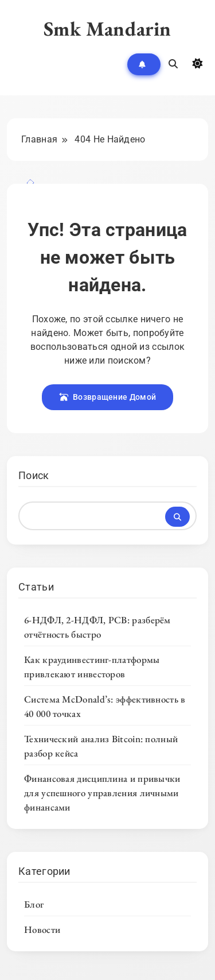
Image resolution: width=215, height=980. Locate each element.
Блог (34, 904)
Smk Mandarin (107, 28)
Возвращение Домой (107, 397)
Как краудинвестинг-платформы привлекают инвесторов (92, 667)
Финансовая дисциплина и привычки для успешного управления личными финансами (102, 793)
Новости (42, 929)
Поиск (34, 475)
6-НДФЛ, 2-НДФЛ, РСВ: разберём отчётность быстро (97, 627)
